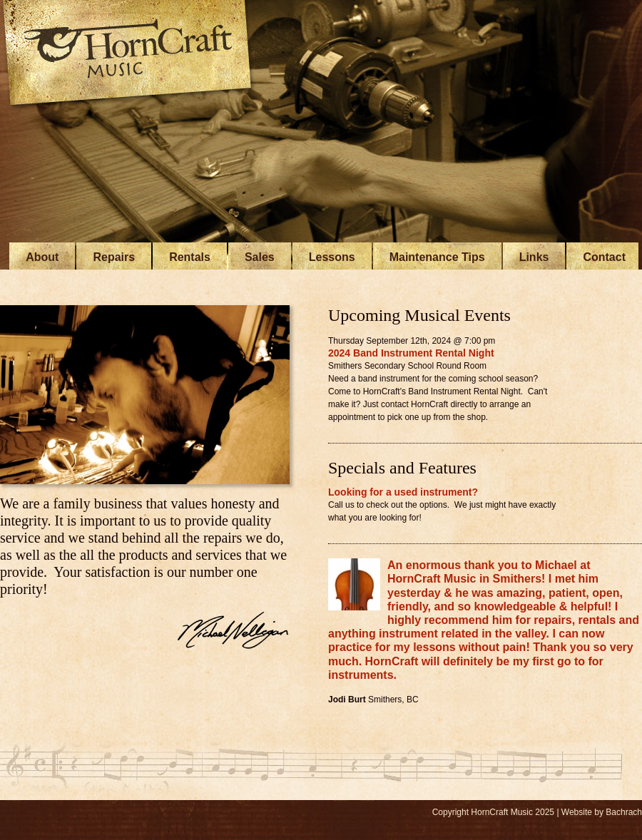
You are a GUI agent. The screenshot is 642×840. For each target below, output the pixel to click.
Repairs (114, 257)
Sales (260, 257)
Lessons (332, 257)
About (42, 257)
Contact (604, 257)
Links (534, 257)
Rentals (190, 257)
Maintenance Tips (437, 257)
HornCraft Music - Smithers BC (128, 55)
